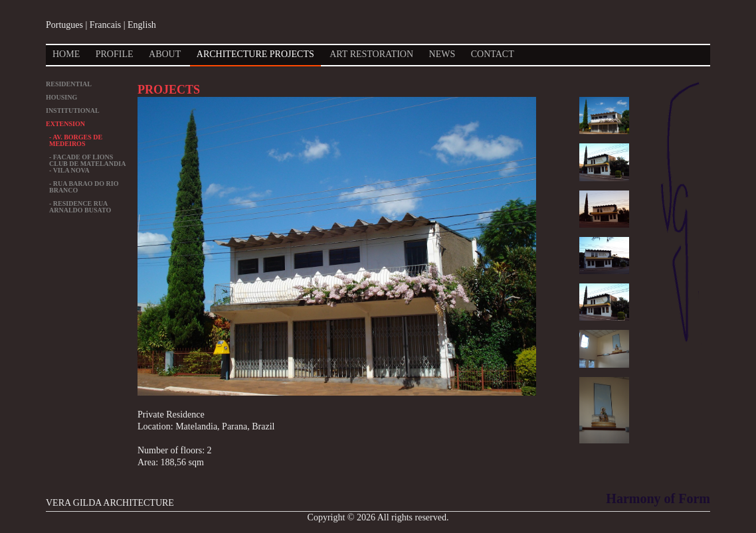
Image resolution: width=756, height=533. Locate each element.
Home (66, 54)
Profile (115, 54)
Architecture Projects (255, 54)
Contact (493, 54)
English (142, 25)
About (165, 54)
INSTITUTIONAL (73, 111)
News (442, 54)
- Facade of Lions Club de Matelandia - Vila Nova (87, 164)
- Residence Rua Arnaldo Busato (80, 207)
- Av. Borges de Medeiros (76, 140)
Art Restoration (371, 54)
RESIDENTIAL (69, 84)
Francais (105, 25)
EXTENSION (65, 124)
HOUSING (61, 97)
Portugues (64, 25)
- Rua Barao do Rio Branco (84, 187)
